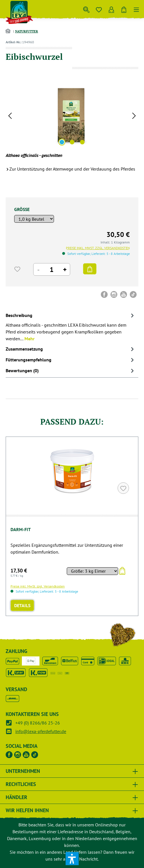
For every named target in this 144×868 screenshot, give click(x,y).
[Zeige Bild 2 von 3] (72, 142)
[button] (72, 859)
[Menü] (136, 9)
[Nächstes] (134, 115)
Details (22, 605)
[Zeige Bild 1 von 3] (62, 142)
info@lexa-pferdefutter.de (41, 731)
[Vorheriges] (10, 115)
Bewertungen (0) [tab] (71, 370)
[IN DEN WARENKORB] (90, 269)
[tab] (71, 327)
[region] (72, 115)
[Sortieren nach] (92, 571)
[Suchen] (86, 9)
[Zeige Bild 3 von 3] (82, 142)
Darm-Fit (21, 529)
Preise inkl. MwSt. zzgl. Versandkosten (98, 248)
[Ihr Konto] (111, 9)
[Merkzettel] (99, 9)
